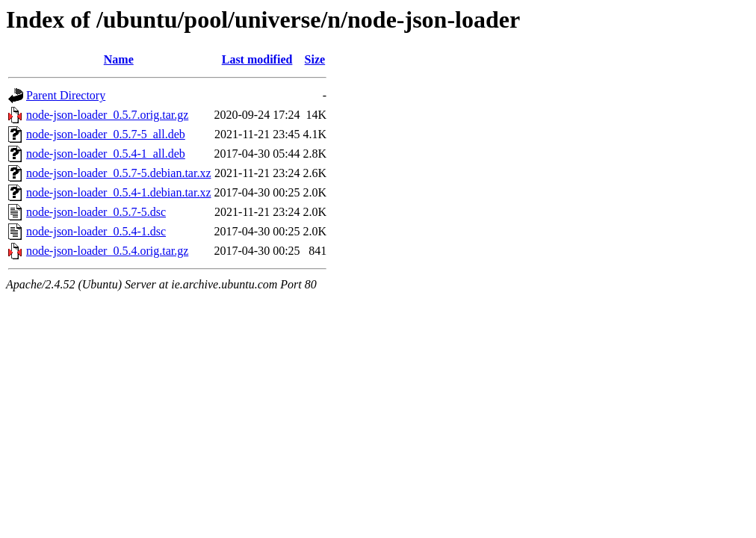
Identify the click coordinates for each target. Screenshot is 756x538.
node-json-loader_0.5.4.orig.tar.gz (107, 251)
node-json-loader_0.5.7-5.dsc (96, 212)
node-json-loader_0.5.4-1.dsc (96, 231)
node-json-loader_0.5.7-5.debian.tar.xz (118, 173)
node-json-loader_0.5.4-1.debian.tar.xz (118, 192)
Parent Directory (66, 95)
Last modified (257, 59)
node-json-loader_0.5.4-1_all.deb (106, 154)
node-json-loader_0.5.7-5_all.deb (106, 134)
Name (119, 59)
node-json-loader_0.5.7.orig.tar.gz (107, 115)
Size (315, 59)
